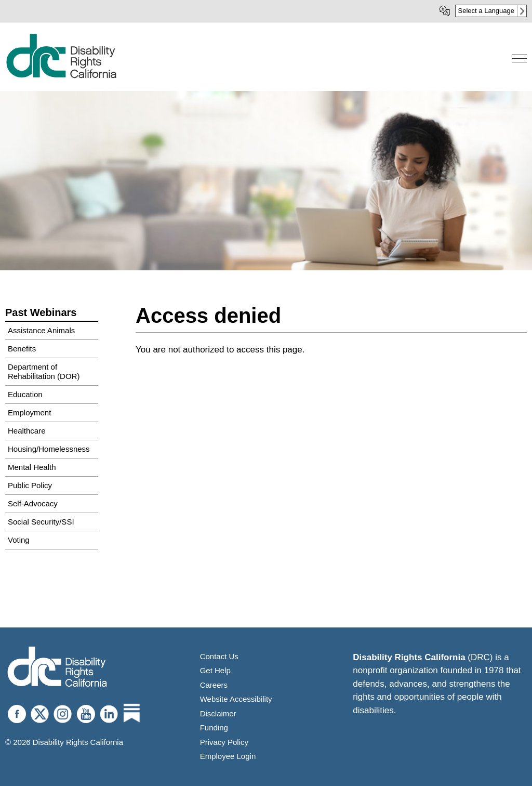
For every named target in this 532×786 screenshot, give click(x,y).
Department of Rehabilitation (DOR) (44, 371)
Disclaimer (218, 713)
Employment (29, 412)
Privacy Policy (224, 742)
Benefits (22, 349)
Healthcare (27, 431)
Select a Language (486, 11)
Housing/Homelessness (49, 449)
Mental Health (32, 467)
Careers (214, 685)
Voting (19, 540)
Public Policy (30, 485)
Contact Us (219, 656)
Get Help (215, 670)
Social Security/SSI (41, 522)
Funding (214, 728)
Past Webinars (41, 312)
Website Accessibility (236, 699)
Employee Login (228, 756)
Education (25, 394)
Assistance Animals (41, 330)
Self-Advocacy (33, 503)
